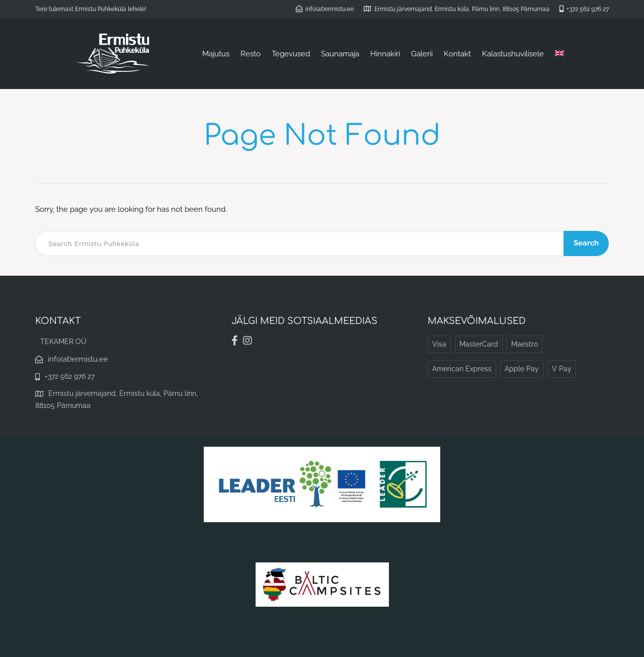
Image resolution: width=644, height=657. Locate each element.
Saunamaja (340, 54)
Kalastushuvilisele (513, 54)
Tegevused (291, 54)
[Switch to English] (559, 54)
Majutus (216, 54)
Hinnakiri (385, 54)
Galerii (422, 54)
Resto (251, 54)
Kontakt (457, 54)
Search (586, 243)
